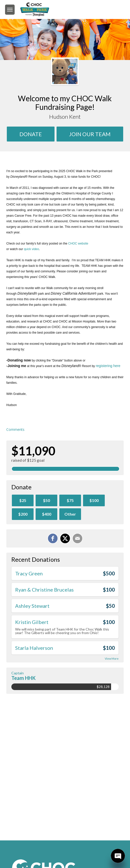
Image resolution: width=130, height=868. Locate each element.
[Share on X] (65, 538)
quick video (31, 249)
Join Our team (90, 134)
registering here (108, 366)
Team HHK (23, 678)
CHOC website (78, 244)
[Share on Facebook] (53, 538)
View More (112, 659)
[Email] (77, 538)
